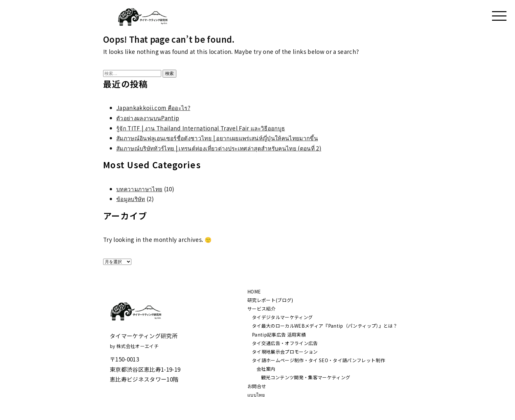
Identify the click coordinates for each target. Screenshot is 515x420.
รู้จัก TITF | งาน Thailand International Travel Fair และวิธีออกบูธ (201, 128)
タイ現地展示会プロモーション (285, 352)
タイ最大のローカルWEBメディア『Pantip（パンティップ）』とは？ (325, 326)
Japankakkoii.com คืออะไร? (153, 108)
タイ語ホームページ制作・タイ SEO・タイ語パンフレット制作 (318, 360)
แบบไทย (256, 395)
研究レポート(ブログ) (270, 300)
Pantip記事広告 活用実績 (279, 335)
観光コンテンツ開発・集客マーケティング (306, 377)
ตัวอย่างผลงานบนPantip (148, 118)
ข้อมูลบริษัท (131, 199)
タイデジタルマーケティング (282, 317)
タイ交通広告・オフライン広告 (285, 343)
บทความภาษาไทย (139, 189)
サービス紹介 (261, 309)
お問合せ (257, 386)
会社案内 (266, 369)
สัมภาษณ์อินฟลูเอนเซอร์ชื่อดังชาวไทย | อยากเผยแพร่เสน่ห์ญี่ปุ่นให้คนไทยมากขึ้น (217, 138)
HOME (254, 292)
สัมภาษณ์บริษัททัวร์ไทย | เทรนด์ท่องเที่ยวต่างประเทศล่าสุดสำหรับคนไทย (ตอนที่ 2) (219, 148)
